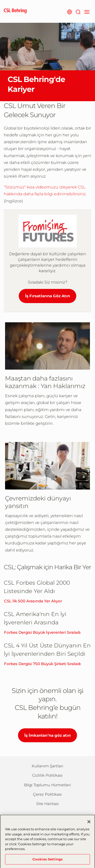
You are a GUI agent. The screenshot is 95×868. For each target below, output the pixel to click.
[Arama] (78, 11)
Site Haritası (48, 804)
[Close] (89, 824)
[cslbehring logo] (15, 11)
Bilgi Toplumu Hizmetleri (48, 785)
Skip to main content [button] (0, 0)
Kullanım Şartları (48, 766)
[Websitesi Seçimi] (69, 11)
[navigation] (87, 11)
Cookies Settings (48, 862)
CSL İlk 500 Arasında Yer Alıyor (33, 601)
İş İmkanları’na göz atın (48, 735)
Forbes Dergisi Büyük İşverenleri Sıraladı (42, 632)
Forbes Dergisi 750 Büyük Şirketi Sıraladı (42, 664)
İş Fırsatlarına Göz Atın (48, 296)
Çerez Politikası (47, 794)
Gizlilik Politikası (47, 775)
